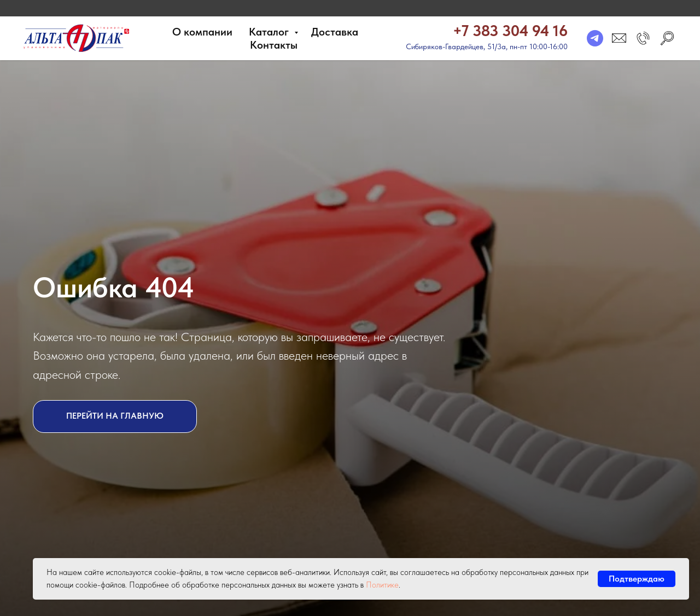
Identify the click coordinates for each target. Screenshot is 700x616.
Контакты (274, 45)
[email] (619, 38)
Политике (382, 585)
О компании (202, 32)
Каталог (270, 32)
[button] (643, 38)
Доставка (335, 32)
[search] (667, 38)
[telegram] (595, 38)
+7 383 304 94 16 (510, 31)
